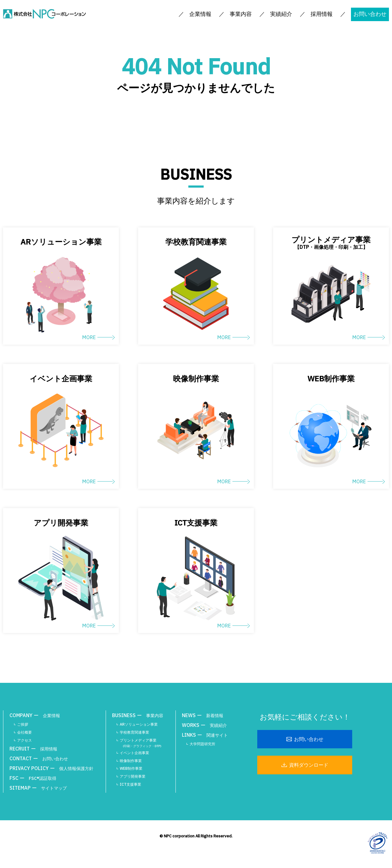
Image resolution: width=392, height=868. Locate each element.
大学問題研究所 (202, 744)
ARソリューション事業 (139, 724)
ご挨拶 (23, 724)
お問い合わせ (370, 14)
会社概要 (24, 732)
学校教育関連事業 (134, 732)
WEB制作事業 (131, 768)
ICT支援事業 (130, 784)
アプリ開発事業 (133, 776)
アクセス (24, 740)
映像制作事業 (131, 761)
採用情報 (322, 14)
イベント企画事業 (134, 753)
